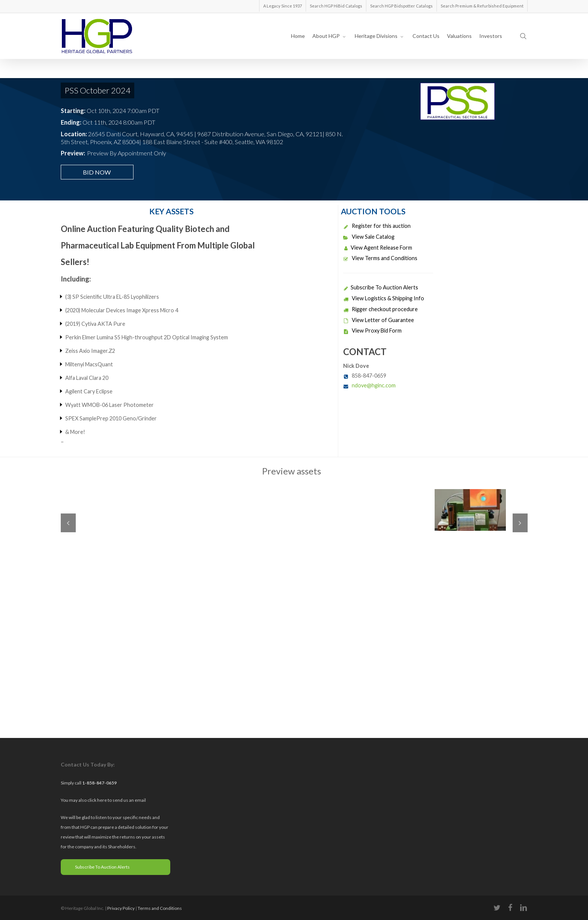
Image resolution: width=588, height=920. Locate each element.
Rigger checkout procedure (380, 309)
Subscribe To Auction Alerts (381, 287)
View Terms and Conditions (380, 258)
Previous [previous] (68, 523)
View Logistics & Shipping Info (384, 298)
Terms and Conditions (160, 908)
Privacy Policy (121, 908)
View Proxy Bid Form (372, 331)
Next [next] (520, 523)
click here (97, 800)
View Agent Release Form (378, 248)
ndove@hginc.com (374, 385)
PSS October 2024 (97, 90)
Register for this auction (377, 226)
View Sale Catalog (369, 237)
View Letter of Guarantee (379, 320)
